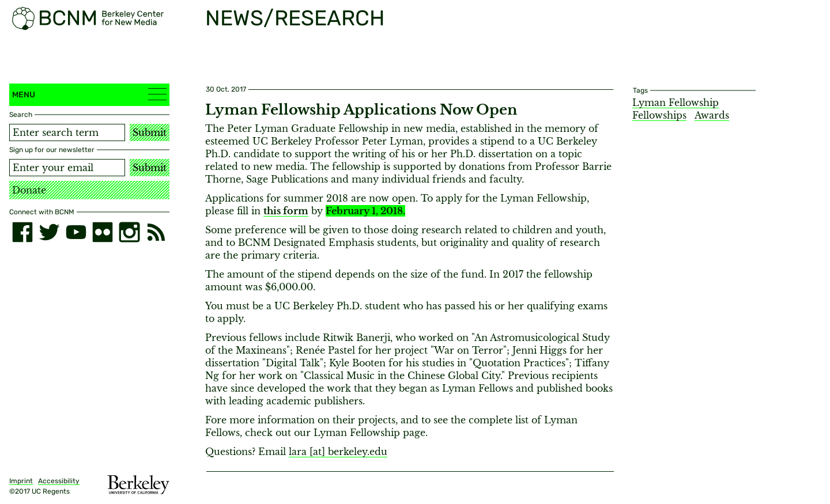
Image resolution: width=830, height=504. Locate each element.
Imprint (21, 481)
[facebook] (22, 232)
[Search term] (67, 132)
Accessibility (59, 481)
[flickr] (103, 232)
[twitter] (49, 232)
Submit (150, 132)
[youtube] (76, 232)
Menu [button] (89, 94)
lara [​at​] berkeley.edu (338, 452)
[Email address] (67, 168)
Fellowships (659, 115)
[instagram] (129, 232)
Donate (29, 190)
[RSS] (156, 232)
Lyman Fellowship (676, 103)
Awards (712, 115)
